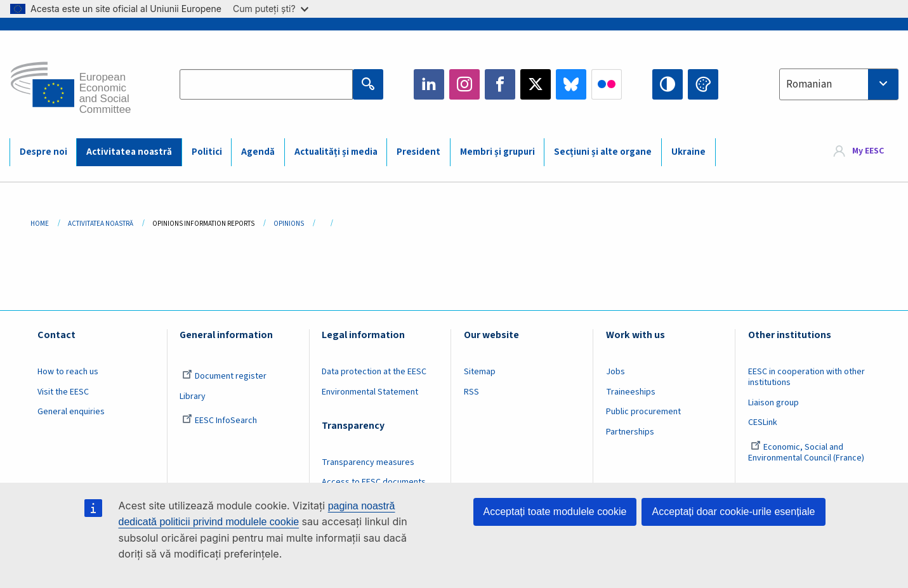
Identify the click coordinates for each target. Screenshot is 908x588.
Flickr (607, 84)
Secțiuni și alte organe (603, 152)
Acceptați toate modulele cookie (555, 512)
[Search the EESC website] (266, 84)
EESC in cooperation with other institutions (806, 377)
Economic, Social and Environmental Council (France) (807, 453)
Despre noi (43, 152)
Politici (207, 152)
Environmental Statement (370, 392)
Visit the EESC (63, 392)
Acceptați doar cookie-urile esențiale (733, 512)
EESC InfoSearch (220, 421)
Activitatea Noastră (101, 224)
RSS (471, 392)
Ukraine (688, 152)
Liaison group (773, 403)
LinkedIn (429, 84)
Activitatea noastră (129, 152)
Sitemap (480, 372)
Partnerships (630, 432)
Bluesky (571, 84)
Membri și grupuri (497, 152)
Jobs (615, 372)
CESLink (763, 422)
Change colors (703, 84)
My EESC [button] (868, 152)
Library (193, 396)
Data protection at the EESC (374, 372)
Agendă (258, 152)
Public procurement (643, 412)
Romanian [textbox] (809, 84)
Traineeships (631, 392)
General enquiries (71, 412)
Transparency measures (368, 462)
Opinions (289, 224)
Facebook (500, 84)
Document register (224, 376)
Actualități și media (336, 152)
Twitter (536, 84)
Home (40, 224)
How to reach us (68, 372)
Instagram (464, 84)
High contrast (668, 84)
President (418, 152)
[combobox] (839, 84)
